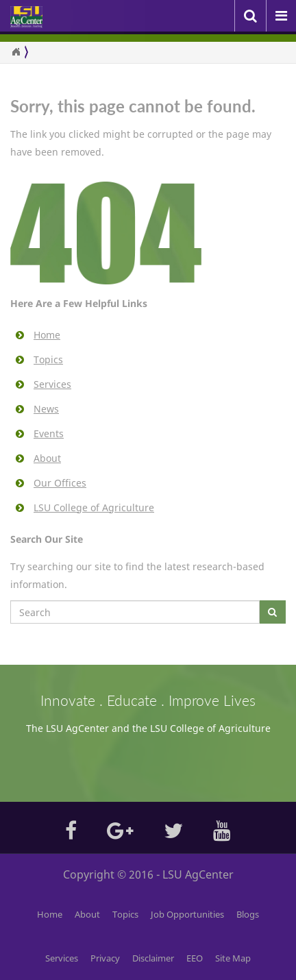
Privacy (105, 958)
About (47, 458)
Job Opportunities (187, 914)
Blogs (248, 914)
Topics (48, 359)
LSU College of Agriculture (94, 507)
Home (47, 335)
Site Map (233, 958)
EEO (195, 958)
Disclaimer (153, 958)
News (46, 409)
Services (52, 384)
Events (49, 433)
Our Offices (60, 483)
